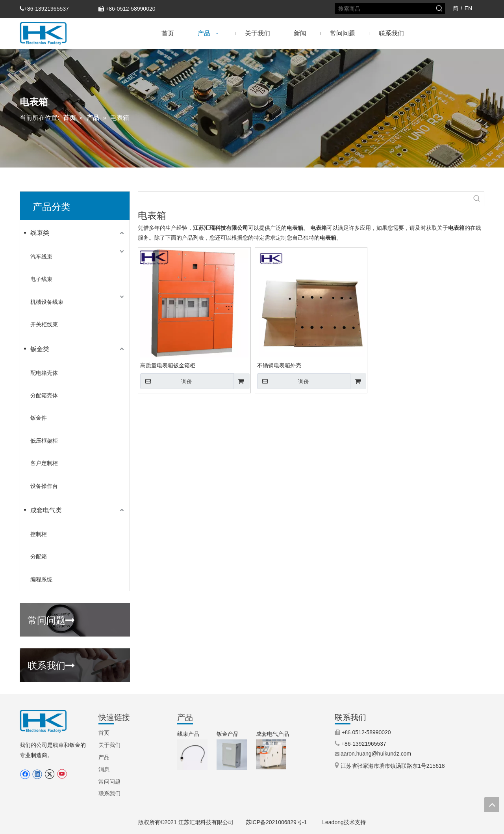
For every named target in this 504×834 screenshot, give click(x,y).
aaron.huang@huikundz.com (376, 754)
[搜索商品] (385, 9)
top (492, 804)
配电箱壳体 (44, 373)
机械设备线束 (47, 302)
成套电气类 (46, 510)
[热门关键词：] (439, 9)
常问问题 (51, 619)
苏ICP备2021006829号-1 (276, 822)
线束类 (40, 233)
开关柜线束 (44, 324)
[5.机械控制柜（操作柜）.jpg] (271, 754)
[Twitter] (49, 774)
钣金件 (39, 418)
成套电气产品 (272, 734)
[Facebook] (25, 774)
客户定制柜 (44, 463)
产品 (104, 757)
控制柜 (39, 534)
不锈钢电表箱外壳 (279, 365)
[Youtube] (62, 774)
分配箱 (39, 557)
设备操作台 (44, 486)
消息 (104, 769)
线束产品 (188, 734)
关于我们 (109, 745)
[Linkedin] (37, 774)
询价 (166, 381)
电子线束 (41, 279)
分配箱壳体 (44, 395)
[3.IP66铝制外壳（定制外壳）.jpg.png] (232, 755)
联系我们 (51, 665)
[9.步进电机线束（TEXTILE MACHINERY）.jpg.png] (192, 755)
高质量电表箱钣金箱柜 (168, 365)
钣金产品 (228, 734)
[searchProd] (304, 199)
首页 (104, 733)
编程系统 (41, 579)
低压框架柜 (44, 441)
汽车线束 (41, 257)
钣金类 (40, 349)
